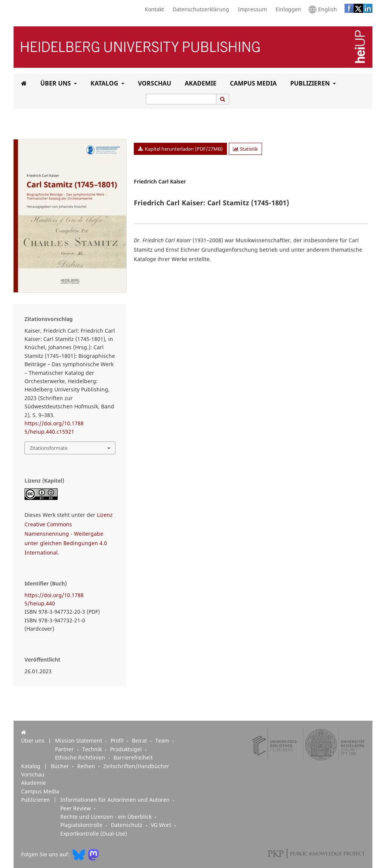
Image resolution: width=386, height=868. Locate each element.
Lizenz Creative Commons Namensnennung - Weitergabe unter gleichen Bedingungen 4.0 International (69, 534)
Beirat (140, 741)
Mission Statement (79, 741)
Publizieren (309, 83)
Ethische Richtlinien (81, 758)
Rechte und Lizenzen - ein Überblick (107, 817)
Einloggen (286, 9)
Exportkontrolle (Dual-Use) (94, 834)
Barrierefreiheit (133, 758)
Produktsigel (127, 749)
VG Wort (162, 825)
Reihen (87, 766)
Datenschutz (127, 825)
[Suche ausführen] (223, 99)
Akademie (199, 83)
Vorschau (153, 83)
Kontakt (152, 9)
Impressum (250, 9)
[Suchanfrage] (181, 99)
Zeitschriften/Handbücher (136, 766)
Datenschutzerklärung (199, 9)
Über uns (55, 83)
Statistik (245, 149)
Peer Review (76, 808)
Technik (93, 749)
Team (163, 741)
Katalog (104, 83)
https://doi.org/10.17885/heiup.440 (54, 599)
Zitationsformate (49, 448)
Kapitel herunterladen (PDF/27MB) (183, 149)
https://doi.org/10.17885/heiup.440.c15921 (54, 427)
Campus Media (252, 83)
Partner (65, 749)
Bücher (61, 766)
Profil (118, 741)
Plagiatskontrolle (82, 825)
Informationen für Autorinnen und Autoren (116, 800)
